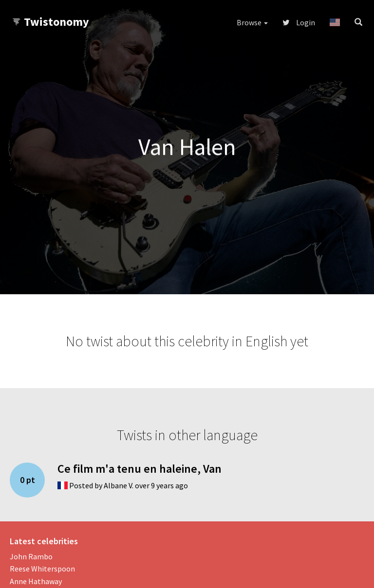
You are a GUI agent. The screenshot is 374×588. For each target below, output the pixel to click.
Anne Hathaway (36, 581)
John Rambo (31, 556)
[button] (335, 22)
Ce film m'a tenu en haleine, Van (140, 469)
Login (299, 22)
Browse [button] (252, 22)
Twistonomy (50, 22)
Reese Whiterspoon (42, 569)
